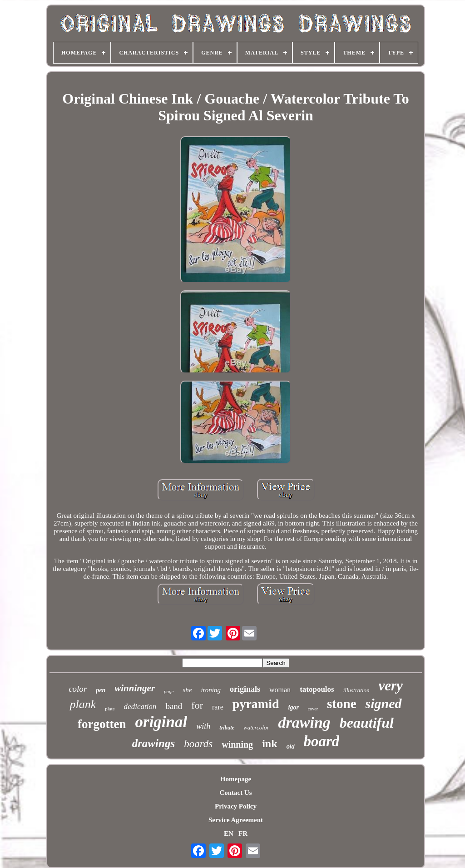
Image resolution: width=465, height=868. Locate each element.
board (322, 741)
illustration (356, 690)
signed (384, 703)
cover (313, 709)
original (161, 722)
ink (270, 744)
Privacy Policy (236, 806)
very (391, 686)
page (169, 691)
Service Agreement (236, 820)
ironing (211, 690)
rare (218, 707)
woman (280, 690)
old (291, 747)
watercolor (256, 727)
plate (110, 709)
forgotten (102, 724)
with (203, 726)
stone (341, 704)
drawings (153, 743)
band (174, 706)
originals (245, 689)
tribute (227, 728)
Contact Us (235, 793)
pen (101, 690)
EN (229, 833)
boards (198, 744)
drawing (304, 722)
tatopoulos (317, 689)
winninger (135, 688)
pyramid (256, 704)
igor (294, 707)
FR (243, 833)
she (187, 690)
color (78, 689)
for (197, 705)
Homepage (236, 779)
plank (83, 704)
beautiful (367, 723)
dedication (140, 707)
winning (237, 744)
